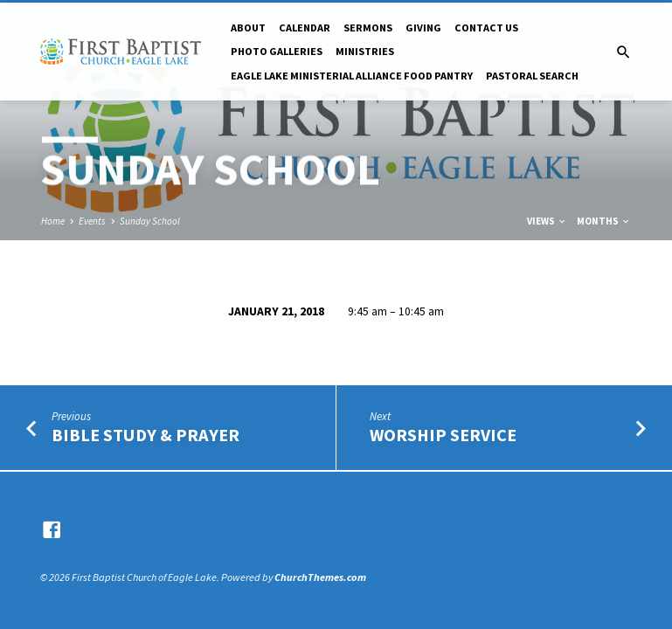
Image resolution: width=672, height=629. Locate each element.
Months (604, 221)
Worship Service (443, 435)
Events (92, 221)
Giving (423, 28)
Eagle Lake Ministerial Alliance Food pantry (352, 76)
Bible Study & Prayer (145, 435)
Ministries (365, 51)
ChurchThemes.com (320, 577)
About (248, 28)
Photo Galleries (277, 51)
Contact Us (486, 28)
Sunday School (150, 221)
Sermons (368, 28)
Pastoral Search (532, 76)
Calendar (305, 28)
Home (53, 221)
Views (547, 221)
